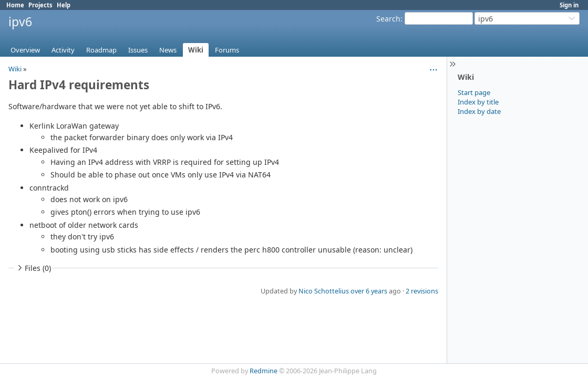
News (168, 50)
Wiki (196, 50)
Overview (25, 50)
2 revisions (422, 291)
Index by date (479, 111)
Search (388, 19)
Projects (40, 5)
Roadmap (101, 50)
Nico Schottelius (324, 291)
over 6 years (369, 291)
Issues (138, 50)
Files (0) (33, 268)
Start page (474, 92)
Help (64, 5)
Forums (227, 50)
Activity (63, 50)
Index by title (478, 102)
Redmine (264, 371)
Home (15, 5)
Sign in (569, 5)
